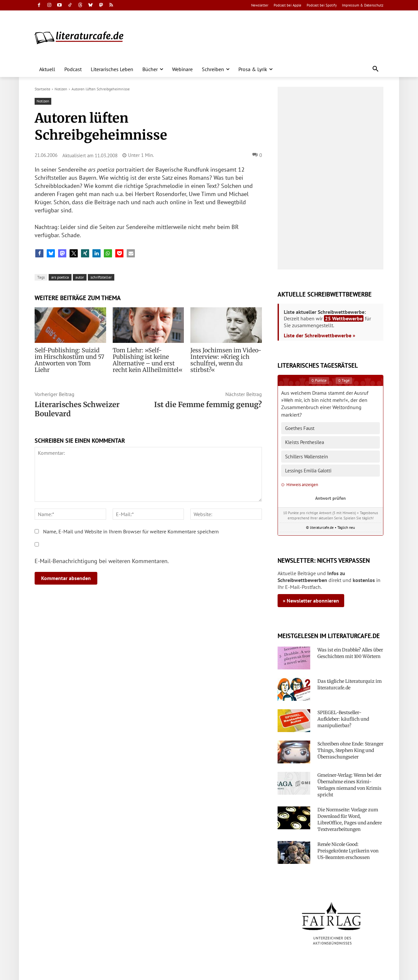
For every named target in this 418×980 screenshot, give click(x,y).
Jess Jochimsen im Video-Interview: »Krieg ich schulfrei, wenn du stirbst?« (225, 357)
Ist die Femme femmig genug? (208, 405)
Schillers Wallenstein (306, 457)
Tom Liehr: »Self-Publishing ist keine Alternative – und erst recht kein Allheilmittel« (148, 360)
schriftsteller (101, 277)
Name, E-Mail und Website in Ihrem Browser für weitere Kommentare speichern (131, 531)
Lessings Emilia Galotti (308, 471)
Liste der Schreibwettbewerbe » (320, 335)
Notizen (61, 89)
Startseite (42, 89)
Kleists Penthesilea (305, 442)
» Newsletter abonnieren (311, 601)
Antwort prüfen (330, 498)
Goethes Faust (300, 428)
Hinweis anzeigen (300, 485)
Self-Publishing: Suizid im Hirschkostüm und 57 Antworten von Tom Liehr (68, 357)
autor (80, 277)
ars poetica (60, 277)
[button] (376, 69)
